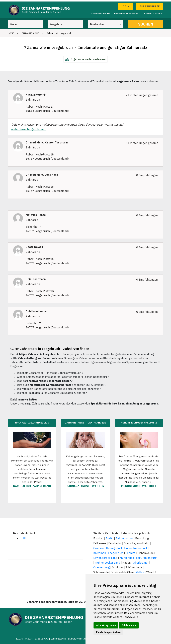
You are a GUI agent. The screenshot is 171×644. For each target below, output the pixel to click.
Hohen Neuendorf (136, 547)
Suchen (146, 23)
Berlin (110, 537)
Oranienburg (102, 566)
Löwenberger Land (105, 556)
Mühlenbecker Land (108, 561)
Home (11, 32)
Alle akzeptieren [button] (106, 625)
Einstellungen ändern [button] (108, 632)
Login (125, 5)
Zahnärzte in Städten (79, 637)
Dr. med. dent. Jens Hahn (42, 173)
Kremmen (100, 551)
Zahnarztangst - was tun (85, 485)
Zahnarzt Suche (101, 12)
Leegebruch (116, 551)
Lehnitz (130, 551)
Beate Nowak (34, 245)
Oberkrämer (141, 561)
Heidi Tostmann (36, 278)
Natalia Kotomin (36, 93)
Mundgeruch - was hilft (139, 485)
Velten (140, 571)
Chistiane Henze (36, 310)
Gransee (99, 547)
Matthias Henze (36, 213)
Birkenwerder (124, 537)
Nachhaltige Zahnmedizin (32, 485)
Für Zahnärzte (150, 5)
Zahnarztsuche (30, 32)
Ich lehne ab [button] (129, 625)
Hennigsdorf (114, 547)
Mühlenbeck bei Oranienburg (138, 556)
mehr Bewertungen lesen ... (29, 128)
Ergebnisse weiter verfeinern (88, 58)
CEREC (24, 537)
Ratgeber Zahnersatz (127, 12)
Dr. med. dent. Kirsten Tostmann (47, 141)
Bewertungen (152, 12)
